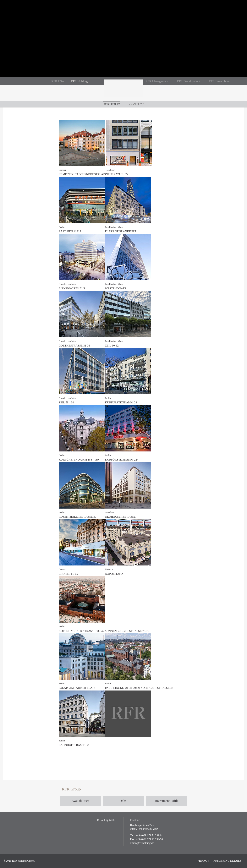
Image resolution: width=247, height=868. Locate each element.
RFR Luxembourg (220, 81)
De (22, 81)
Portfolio (112, 104)
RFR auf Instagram (99, 81)
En (28, 81)
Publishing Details (227, 861)
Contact (136, 104)
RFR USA (58, 81)
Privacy (203, 861)
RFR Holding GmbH (123, 90)
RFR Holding (79, 81)
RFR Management (157, 81)
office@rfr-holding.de (142, 843)
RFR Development (189, 81)
